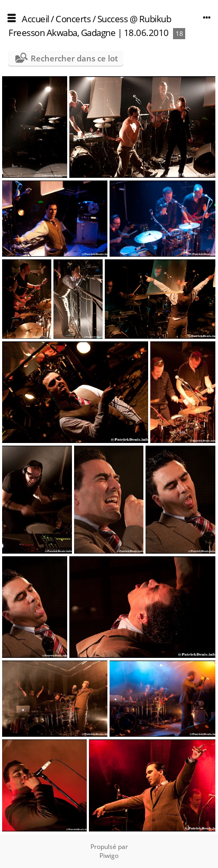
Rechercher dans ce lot (74, 58)
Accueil (35, 19)
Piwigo (109, 856)
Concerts (73, 19)
